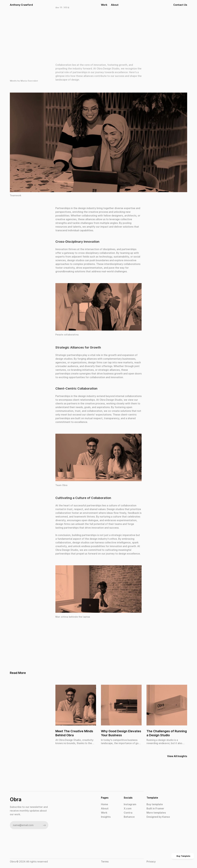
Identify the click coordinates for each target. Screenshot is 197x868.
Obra (16, 799)
